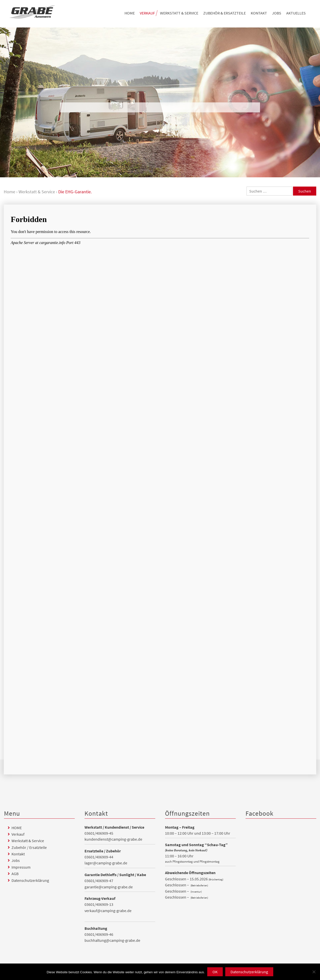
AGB (15, 874)
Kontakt (259, 13)
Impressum (21, 867)
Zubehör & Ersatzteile (224, 13)
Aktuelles (296, 13)
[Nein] (314, 972)
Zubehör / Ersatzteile (29, 847)
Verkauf (147, 13)
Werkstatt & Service (179, 13)
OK (215, 972)
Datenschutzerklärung (30, 880)
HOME (130, 13)
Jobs (277, 13)
